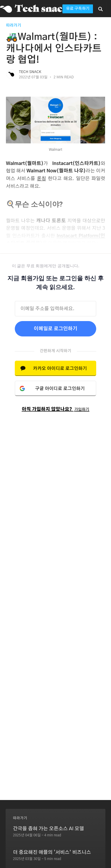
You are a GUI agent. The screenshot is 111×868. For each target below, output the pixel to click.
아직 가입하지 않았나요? (55, 409)
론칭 (42, 179)
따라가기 (13, 26)
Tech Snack (30, 72)
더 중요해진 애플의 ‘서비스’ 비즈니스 (52, 852)
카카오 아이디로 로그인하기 (60, 369)
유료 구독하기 (78, 9)
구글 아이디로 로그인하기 (60, 389)
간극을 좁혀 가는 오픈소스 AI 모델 (49, 829)
